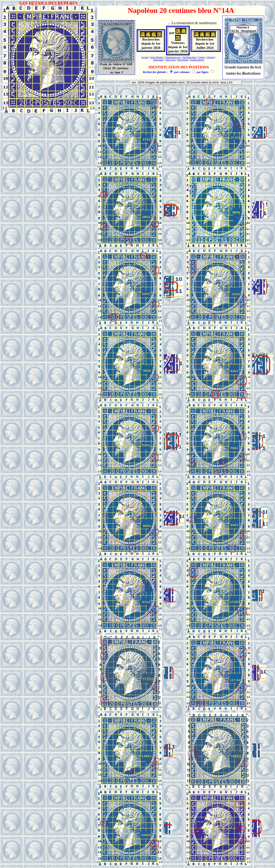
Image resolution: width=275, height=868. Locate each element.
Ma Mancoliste (190, 57)
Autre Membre (157, 57)
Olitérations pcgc (173, 57)
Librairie (210, 57)
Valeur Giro (170, 60)
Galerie (201, 57)
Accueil (145, 57)
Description (183, 60)
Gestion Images (197, 60)
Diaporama (158, 60)
